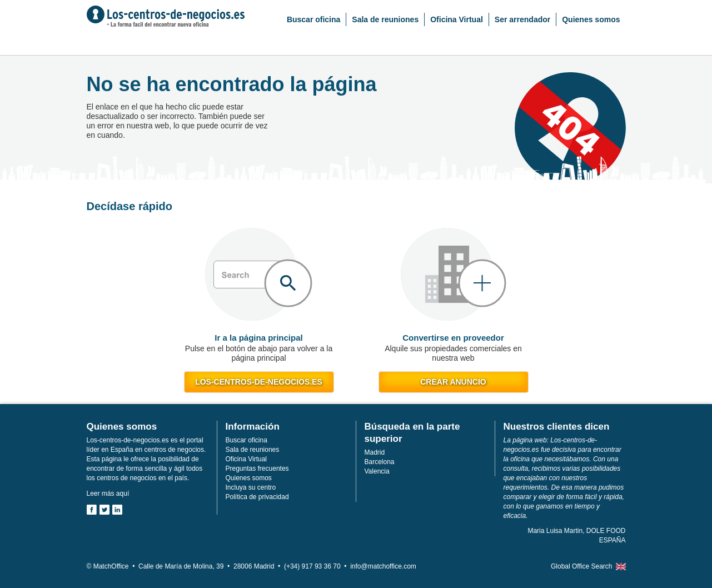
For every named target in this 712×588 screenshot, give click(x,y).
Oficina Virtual (457, 19)
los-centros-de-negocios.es (259, 382)
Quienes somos (591, 19)
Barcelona (380, 462)
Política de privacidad (257, 497)
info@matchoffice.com (383, 566)
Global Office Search (582, 566)
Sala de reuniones (385, 19)
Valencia (377, 471)
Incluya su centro (251, 487)
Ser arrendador (522, 19)
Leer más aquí (108, 494)
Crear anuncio (453, 382)
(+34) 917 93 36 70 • (317, 566)
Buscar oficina (313, 19)
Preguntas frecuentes (257, 469)
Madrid (375, 452)
